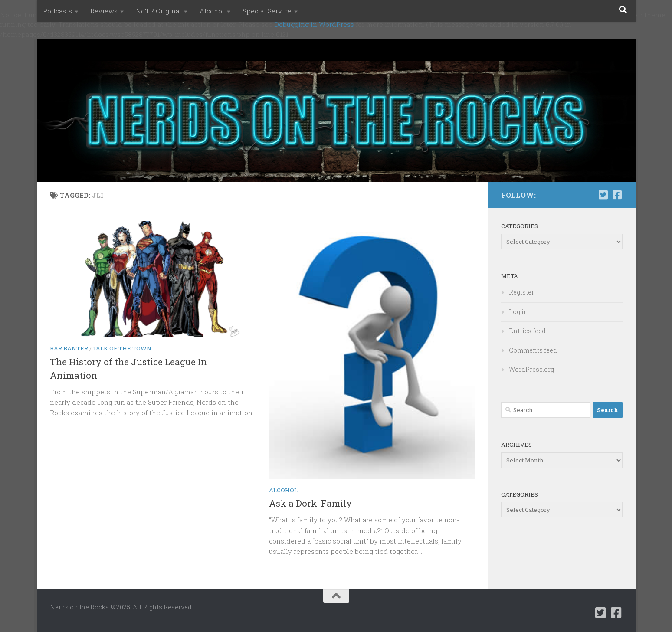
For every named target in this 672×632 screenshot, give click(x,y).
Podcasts (57, 11)
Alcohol (212, 11)
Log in (518, 312)
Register (521, 292)
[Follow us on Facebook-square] (617, 195)
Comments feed (533, 350)
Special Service (267, 11)
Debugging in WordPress (314, 24)
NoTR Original (159, 11)
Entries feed (527, 331)
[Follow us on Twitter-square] (603, 195)
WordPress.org (531, 369)
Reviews (104, 11)
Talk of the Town (122, 348)
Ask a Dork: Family (310, 503)
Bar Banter (69, 348)
